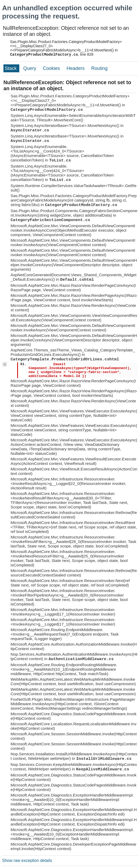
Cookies (52, 68)
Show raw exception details (27, 860)
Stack (11, 68)
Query (30, 68)
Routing (99, 68)
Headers (76, 68)
